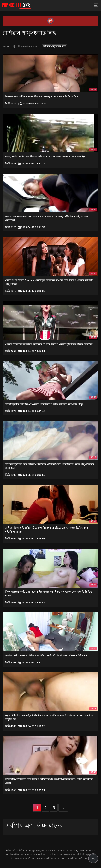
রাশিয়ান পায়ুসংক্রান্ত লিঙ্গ (54, 46)
